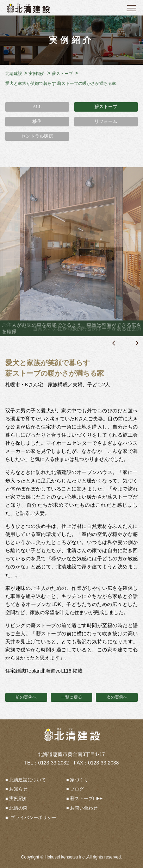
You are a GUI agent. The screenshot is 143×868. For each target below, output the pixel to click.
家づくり (79, 780)
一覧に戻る (71, 697)
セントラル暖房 (37, 136)
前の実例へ (26, 697)
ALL (37, 107)
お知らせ (18, 789)
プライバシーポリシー (33, 817)
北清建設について (27, 780)
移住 (37, 121)
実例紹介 (18, 798)
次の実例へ (117, 697)
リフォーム (106, 121)
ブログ (77, 789)
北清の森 (18, 808)
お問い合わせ (84, 808)
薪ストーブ (106, 107)
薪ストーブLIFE (86, 798)
